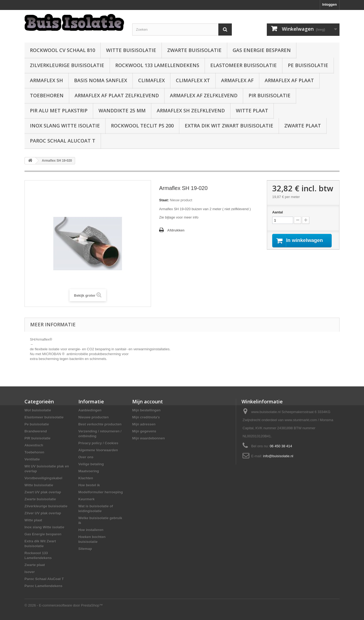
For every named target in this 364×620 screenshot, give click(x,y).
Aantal (278, 212)
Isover (30, 572)
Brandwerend (36, 431)
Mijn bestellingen (146, 410)
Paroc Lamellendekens (43, 586)
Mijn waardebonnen (148, 438)
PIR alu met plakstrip (59, 110)
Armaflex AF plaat (289, 80)
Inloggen (330, 4)
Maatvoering (89, 471)
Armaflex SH (46, 80)
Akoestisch (34, 445)
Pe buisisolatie (308, 65)
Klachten (86, 478)
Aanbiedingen (90, 410)
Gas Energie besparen (262, 50)
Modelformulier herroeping (101, 492)
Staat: (164, 200)
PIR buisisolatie (269, 95)
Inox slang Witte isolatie (65, 126)
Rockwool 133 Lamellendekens (157, 65)
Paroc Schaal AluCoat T (63, 141)
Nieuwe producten (94, 417)
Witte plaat (252, 110)
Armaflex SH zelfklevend (191, 110)
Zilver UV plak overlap (43, 513)
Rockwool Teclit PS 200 (142, 126)
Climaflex (151, 80)
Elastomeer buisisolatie (244, 65)
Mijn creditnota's (146, 417)
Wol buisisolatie (38, 410)
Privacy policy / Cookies (98, 443)
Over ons (86, 457)
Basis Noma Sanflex (101, 80)
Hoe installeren (91, 530)
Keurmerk (87, 499)
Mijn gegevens (144, 431)
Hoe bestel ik (89, 485)
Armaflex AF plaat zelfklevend (117, 95)
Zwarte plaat (303, 126)
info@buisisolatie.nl (278, 456)
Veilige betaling (91, 464)
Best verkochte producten (100, 424)
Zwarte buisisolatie (194, 50)
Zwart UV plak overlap (43, 492)
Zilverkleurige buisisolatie (67, 65)
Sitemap (85, 549)
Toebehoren (47, 95)
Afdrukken (176, 230)
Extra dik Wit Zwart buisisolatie (229, 126)
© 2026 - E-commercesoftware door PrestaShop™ (64, 605)
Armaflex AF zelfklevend (204, 95)
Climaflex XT (193, 80)
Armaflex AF (237, 80)
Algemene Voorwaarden (98, 450)
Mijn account (148, 401)
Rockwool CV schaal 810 (62, 50)
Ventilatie (32, 459)
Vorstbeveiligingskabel (43, 478)
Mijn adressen (144, 424)
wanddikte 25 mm (122, 110)
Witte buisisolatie (131, 50)
